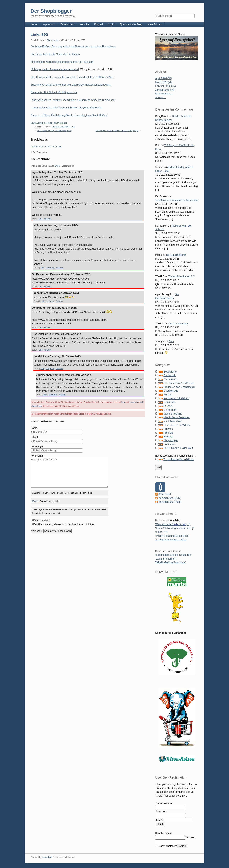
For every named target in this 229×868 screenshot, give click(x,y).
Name (34, 428)
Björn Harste (52, 40)
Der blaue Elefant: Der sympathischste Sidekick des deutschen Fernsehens (73, 47)
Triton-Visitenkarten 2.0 (181, 277)
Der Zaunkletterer (176, 255)
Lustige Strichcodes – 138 (63, 127)
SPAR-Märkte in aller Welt (178, 448)
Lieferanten (170, 410)
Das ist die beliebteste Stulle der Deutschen (55, 54)
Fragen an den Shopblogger (179, 387)
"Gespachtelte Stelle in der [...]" (173, 524)
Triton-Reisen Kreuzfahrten (179, 459)
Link (41, 219)
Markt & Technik (173, 414)
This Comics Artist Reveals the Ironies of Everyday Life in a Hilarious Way (72, 77)
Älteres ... (161, 97)
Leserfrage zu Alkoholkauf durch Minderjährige (117, 131)
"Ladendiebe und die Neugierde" (173, 555)
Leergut (168, 406)
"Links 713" (162, 532)
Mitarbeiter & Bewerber (177, 417)
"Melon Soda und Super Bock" (172, 536)
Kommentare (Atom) (170, 502)
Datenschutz (68, 24)
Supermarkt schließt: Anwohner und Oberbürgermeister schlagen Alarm (71, 85)
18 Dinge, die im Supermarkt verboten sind (55, 69)
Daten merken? (42, 521)
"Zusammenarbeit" (166, 559)
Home (34, 24)
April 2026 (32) (164, 78)
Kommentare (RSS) (170, 498)
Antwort (48, 219)
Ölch (171, 341)
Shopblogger (171, 440)
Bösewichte (170, 372)
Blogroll (99, 24)
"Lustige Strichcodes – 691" (171, 540)
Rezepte (168, 437)
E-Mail (34, 437)
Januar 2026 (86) (165, 90)
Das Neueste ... (164, 94)
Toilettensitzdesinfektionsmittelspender (177, 200)
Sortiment (169, 444)
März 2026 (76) (164, 82)
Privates (168, 429)
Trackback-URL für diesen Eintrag (46, 146)
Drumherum (170, 379)
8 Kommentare (60, 123)
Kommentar (37, 456)
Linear (57, 166)
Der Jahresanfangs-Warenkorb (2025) (55, 131)
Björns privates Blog (131, 24)
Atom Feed (165, 494)
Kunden (168, 395)
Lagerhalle (169, 402)
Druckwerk (170, 375)
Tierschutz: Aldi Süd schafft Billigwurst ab (54, 92)
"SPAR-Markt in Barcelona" (170, 563)
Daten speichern (168, 846)
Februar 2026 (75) (165, 86)
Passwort (161, 811)
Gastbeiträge (171, 391)
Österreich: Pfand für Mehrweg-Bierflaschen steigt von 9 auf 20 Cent (69, 115)
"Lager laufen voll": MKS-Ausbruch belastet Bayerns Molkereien (66, 108)
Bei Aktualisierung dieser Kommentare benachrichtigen (64, 524)
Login (111, 24)
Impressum (49, 24)
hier (123, 402)
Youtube (84, 24)
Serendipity (47, 857)
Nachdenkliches (172, 421)
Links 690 (39, 35)
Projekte (168, 433)
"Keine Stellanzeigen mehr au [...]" (175, 528)
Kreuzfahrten (155, 24)
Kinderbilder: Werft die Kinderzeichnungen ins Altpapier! (62, 62)
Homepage (37, 446)
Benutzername (164, 803)
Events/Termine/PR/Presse (179, 383)
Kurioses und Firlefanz (176, 398)
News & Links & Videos (41, 123)
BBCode (35, 501)
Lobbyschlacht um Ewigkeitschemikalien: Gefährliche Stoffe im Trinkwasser (73, 100)
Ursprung (50, 268)
